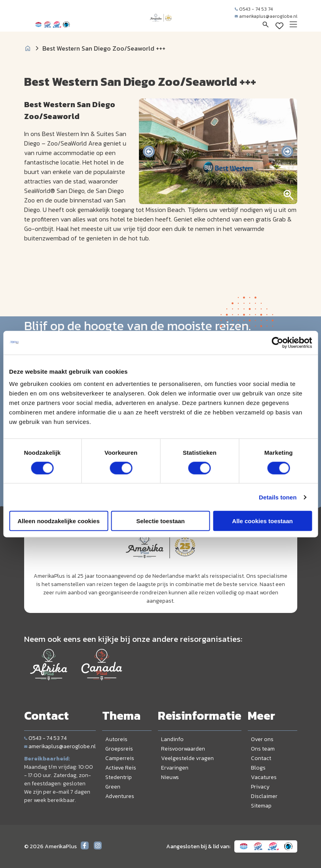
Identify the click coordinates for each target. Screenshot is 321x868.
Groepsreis (119, 749)
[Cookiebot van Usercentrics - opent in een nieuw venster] (277, 342)
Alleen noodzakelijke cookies (59, 521)
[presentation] (149, 151)
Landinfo (172, 739)
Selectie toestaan (160, 521)
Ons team (263, 749)
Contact (261, 758)
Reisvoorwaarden (183, 749)
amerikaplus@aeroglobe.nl (266, 16)
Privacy (260, 787)
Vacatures (264, 777)
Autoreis (116, 739)
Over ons (262, 739)
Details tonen (278, 497)
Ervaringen (175, 768)
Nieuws (170, 777)
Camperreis (120, 758)
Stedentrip (119, 777)
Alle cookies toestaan (262, 521)
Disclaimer (264, 796)
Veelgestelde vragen (187, 758)
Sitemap (261, 806)
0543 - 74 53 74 (254, 9)
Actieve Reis (121, 768)
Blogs (258, 768)
